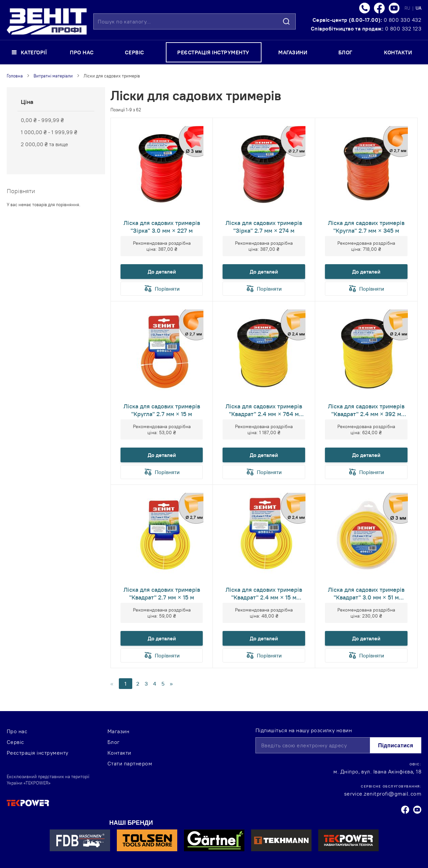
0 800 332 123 (403, 28)
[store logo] (47, 21)
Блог (114, 742)
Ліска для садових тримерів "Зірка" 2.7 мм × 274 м (264, 227)
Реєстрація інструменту (38, 753)
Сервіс (15, 742)
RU (408, 8)
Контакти (119, 753)
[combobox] (195, 21)
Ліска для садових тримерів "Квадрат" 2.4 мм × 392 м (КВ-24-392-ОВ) (366, 410)
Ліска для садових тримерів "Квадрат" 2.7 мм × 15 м (162, 593)
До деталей (162, 272)
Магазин (118, 731)
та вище (44, 144)
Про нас (17, 731)
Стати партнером (130, 763)
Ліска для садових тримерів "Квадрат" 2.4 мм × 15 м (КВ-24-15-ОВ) (264, 593)
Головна (15, 76)
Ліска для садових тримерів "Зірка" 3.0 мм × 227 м (162, 227)
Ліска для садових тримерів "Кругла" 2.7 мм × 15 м (162, 410)
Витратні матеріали (53, 76)
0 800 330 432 (402, 20)
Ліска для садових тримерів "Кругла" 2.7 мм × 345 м (366, 227)
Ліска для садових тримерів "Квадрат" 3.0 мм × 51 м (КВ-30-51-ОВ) (366, 593)
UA (418, 8)
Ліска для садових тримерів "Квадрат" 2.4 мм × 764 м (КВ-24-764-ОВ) (264, 410)
